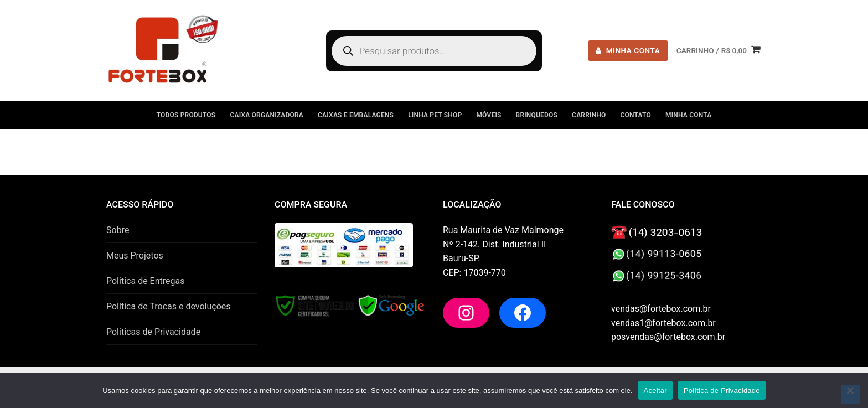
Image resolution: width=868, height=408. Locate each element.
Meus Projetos (135, 255)
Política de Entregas (145, 281)
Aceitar (655, 391)
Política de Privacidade (722, 391)
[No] (850, 394)
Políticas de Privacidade (153, 332)
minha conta (628, 50)
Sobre (118, 230)
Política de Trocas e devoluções (169, 306)
